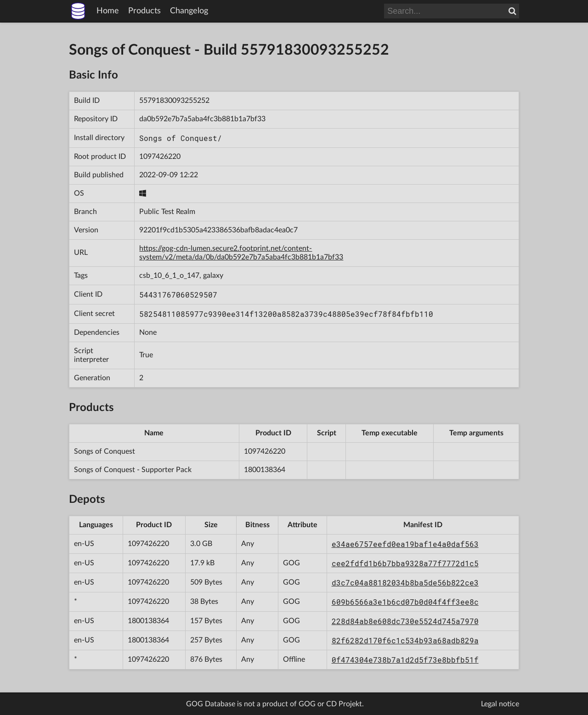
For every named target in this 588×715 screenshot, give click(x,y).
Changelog (189, 11)
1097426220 (160, 157)
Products (144, 11)
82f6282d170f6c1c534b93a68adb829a (405, 640)
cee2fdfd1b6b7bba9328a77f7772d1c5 (405, 563)
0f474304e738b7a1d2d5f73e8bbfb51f (405, 660)
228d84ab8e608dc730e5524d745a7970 (405, 621)
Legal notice (500, 704)
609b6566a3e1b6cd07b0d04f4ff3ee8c (405, 602)
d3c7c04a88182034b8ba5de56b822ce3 (405, 583)
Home (108, 11)
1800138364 (265, 470)
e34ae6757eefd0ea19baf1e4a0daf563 (405, 544)
